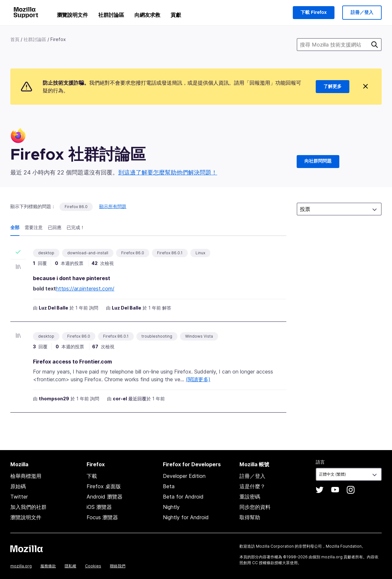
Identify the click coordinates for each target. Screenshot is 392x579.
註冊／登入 (362, 13)
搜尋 (375, 45)
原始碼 (18, 486)
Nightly (171, 507)
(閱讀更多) (198, 379)
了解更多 (333, 87)
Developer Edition (184, 476)
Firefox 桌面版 (104, 486)
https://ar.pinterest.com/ (85, 289)
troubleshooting (157, 336)
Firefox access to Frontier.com (72, 362)
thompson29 (54, 399)
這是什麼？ (252, 486)
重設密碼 (250, 497)
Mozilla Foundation (344, 546)
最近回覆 (137, 399)
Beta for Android (183, 497)
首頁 (15, 39)
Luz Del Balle (53, 308)
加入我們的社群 (28, 507)
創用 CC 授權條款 (259, 563)
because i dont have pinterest (72, 278)
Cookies (93, 566)
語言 (320, 462)
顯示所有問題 (113, 206)
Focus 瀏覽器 (102, 517)
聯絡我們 (118, 566)
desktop (46, 253)
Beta (169, 486)
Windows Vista (199, 336)
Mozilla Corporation (275, 546)
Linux (200, 253)
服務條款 (48, 566)
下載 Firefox (314, 13)
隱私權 (70, 566)
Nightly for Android (186, 517)
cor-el (120, 399)
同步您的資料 (255, 507)
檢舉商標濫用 (26, 476)
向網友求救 (147, 15)
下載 (92, 476)
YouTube (335, 490)
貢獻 (176, 15)
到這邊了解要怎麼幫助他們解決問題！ (168, 172)
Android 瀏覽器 (105, 497)
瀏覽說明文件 (72, 15)
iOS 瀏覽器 (99, 507)
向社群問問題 (318, 161)
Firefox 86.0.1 (170, 253)
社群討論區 (111, 15)
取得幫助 (250, 517)
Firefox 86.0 (76, 207)
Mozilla (26, 549)
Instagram (351, 490)
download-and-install (88, 253)
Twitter (19, 497)
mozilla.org (21, 566)
